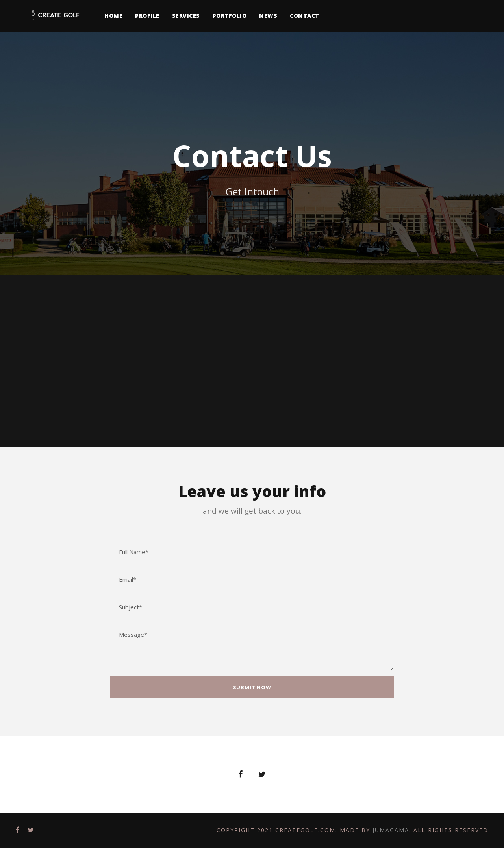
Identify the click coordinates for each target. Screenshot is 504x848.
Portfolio (230, 16)
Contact (305, 16)
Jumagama (391, 830)
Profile (147, 16)
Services (186, 16)
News (268, 16)
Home (113, 16)
